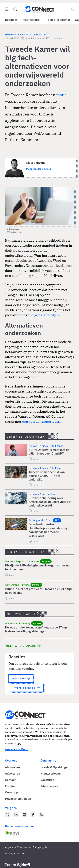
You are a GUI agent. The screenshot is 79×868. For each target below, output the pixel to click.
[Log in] (72, 9)
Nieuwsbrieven (51, 773)
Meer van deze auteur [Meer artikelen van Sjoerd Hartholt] (39, 169)
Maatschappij (32, 20)
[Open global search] (15, 9)
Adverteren (13, 773)
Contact (10, 780)
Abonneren (12, 767)
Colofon (10, 786)
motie (61, 95)
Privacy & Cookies (15, 853)
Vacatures (47, 780)
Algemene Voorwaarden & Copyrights (26, 847)
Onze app (11, 792)
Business (11, 20)
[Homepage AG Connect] (40, 9)
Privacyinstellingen (18, 799)
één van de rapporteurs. (41, 421)
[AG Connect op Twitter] (8, 815)
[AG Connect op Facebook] (33, 815)
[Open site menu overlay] (7, 9)
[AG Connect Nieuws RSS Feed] (41, 815)
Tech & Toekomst (58, 20)
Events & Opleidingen (55, 767)
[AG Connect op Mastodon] (24, 815)
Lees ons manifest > (17, 749)
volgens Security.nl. (45, 315)
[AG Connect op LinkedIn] (16, 815)
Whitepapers (49, 786)
